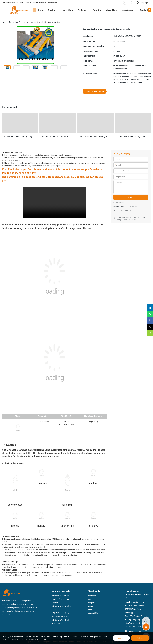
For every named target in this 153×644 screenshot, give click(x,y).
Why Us (65, 10)
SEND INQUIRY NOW (95, 91)
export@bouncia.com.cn (141, 602)
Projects (80, 10)
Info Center (125, 10)
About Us (108, 10)
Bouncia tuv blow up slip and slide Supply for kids (39, 22)
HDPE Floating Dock (60, 612)
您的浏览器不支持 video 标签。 (54, 202)
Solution (95, 10)
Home (39, 10)
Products (13, 22)
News (91, 609)
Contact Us (143, 10)
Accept (121, 638)
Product (50, 10)
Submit (131, 197)
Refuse (140, 638)
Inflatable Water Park (60, 595)
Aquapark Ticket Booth (61, 616)
